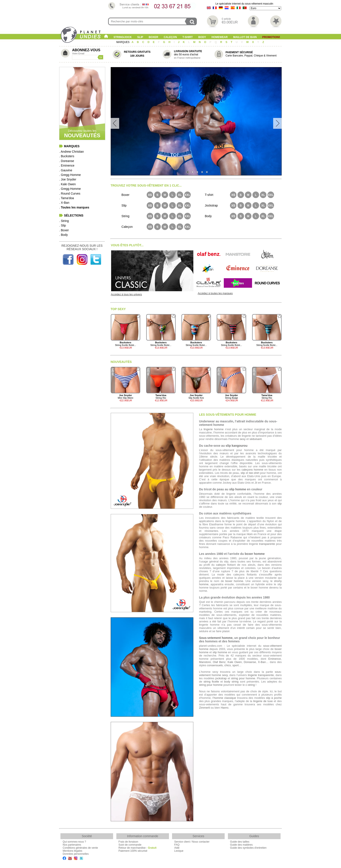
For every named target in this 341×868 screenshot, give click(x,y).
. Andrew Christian (72, 152)
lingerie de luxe (263, 701)
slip (243, 473)
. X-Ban (64, 203)
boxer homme (255, 554)
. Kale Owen (67, 184)
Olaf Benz (219, 662)
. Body (64, 235)
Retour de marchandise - (138, 848)
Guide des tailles (240, 842)
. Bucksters (67, 156)
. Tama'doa (67, 198)
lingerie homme (214, 429)
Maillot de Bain (245, 37)
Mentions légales (72, 851)
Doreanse (250, 662)
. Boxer (64, 230)
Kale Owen (235, 662)
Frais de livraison (128, 842)
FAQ (177, 845)
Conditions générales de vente (80, 848)
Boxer (154, 37)
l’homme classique (224, 698)
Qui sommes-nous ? (74, 842)
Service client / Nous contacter (192, 842)
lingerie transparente (261, 675)
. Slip (63, 225)
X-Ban (262, 662)
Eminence (275, 659)
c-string (250, 685)
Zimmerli (204, 708)
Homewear (220, 37)
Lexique (179, 851)
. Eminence (67, 165)
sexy (243, 439)
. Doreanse (67, 161)
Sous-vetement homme (216, 638)
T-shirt (188, 37)
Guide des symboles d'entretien (248, 848)
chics (228, 665)
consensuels (215, 665)
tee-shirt (254, 473)
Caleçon (170, 37)
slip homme (238, 489)
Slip (140, 37)
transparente (267, 544)
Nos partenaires (72, 845)
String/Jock (123, 37)
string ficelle (211, 682)
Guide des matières (241, 845)
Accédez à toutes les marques (215, 293)
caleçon (221, 565)
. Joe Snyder (68, 179)
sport (235, 665)
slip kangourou (236, 446)
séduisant (256, 439)
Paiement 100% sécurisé (133, 851)
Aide (177, 848)
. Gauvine (66, 170)
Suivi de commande (130, 845)
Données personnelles (76, 854)
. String (64, 221)
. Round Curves (70, 193)
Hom (250, 534)
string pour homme (243, 678)
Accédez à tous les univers (126, 294)
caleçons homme (252, 470)
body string (231, 682)
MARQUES (123, 42)
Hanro (225, 708)
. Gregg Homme (70, 175)
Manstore (205, 662)
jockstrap (221, 678)
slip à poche (274, 698)
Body (202, 37)
